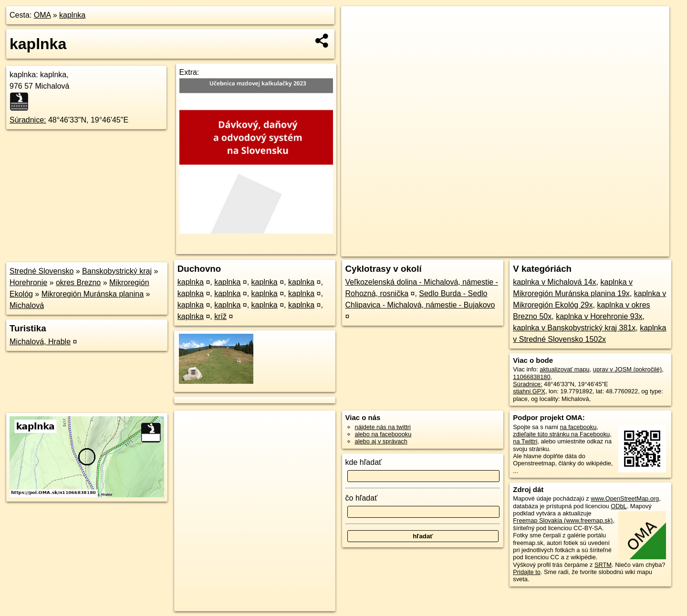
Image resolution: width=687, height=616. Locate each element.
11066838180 (531, 377)
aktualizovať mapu (564, 369)
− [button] (358, 37)
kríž (220, 316)
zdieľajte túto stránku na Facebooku (561, 434)
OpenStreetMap (502, 249)
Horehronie (28, 282)
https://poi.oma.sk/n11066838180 (625, 249)
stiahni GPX (529, 391)
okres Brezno (78, 282)
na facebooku (578, 427)
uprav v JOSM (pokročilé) (627, 369)
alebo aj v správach (381, 441)
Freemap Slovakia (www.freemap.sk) (563, 520)
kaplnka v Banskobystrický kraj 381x (574, 328)
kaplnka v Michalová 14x (554, 282)
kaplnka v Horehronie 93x (599, 316)
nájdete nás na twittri (383, 427)
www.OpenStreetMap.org (625, 498)
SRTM (603, 565)
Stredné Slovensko (42, 271)
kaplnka (72, 15)
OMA (42, 15)
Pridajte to (527, 572)
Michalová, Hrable (40, 342)
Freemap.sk (551, 249)
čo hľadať (362, 498)
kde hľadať (364, 462)
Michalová (27, 305)
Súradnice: (28, 120)
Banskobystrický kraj (117, 271)
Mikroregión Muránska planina (93, 294)
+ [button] (358, 22)
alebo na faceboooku (383, 434)
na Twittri (525, 441)
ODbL (619, 506)
